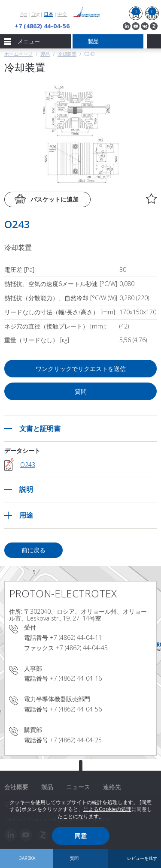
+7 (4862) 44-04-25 (76, 740)
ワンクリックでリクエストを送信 (81, 369)
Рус (24, 14)
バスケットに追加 (55, 199)
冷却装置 (67, 54)
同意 (81, 836)
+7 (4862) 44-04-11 (76, 637)
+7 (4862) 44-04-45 (82, 648)
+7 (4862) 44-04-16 (76, 678)
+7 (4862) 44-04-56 (42, 26)
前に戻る (33, 550)
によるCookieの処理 (107, 809)
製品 (45, 54)
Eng (35, 14)
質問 (81, 391)
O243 (28, 465)
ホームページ (18, 54)
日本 (49, 14)
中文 (62, 14)
